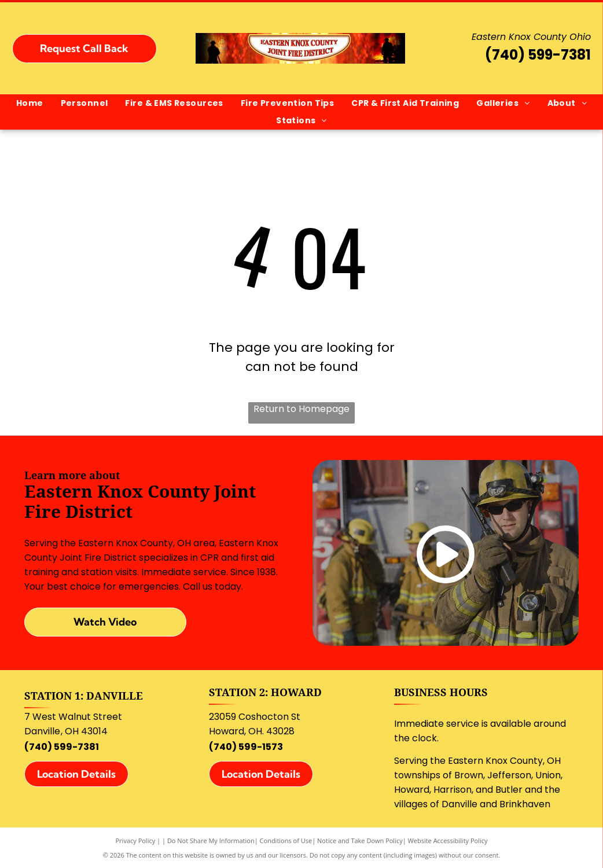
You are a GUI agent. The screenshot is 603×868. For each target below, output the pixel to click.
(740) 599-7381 (538, 55)
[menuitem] (30, 103)
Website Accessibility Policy (448, 841)
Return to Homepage (301, 409)
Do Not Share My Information (211, 841)
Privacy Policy (136, 841)
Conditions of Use (286, 841)
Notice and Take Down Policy (360, 841)
